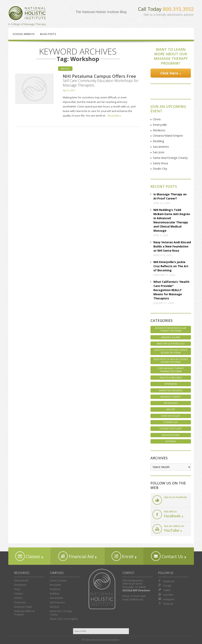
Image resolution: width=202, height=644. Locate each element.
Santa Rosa (160, 163)
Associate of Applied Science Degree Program (171, 351)
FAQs (17, 589)
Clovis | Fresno (58, 581)
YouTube (166, 594)
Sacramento (161, 147)
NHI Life (65, 69)
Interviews (171, 384)
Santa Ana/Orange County (170, 158)
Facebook (166, 581)
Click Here (169, 73)
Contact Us (167, 556)
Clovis (157, 119)
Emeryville (160, 125)
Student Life (171, 422)
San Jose (159, 152)
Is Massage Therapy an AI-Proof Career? (170, 196)
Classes (28, 556)
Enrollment (20, 585)
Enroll (123, 556)
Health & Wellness (171, 377)
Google (165, 585)
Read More (114, 116)
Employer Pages (23, 607)
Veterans (171, 441)
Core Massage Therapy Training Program (171, 370)
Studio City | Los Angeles (64, 619)
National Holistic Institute (27, 13)
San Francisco (57, 602)
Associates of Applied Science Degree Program (171, 361)
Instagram (166, 599)
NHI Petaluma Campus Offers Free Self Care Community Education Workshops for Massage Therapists (101, 80)
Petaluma (55, 589)
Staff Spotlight (171, 416)
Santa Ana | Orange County (61, 613)
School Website (24, 34)
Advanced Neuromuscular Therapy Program (171, 329)
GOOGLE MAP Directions (136, 590)
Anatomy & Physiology (171, 344)
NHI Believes (171, 403)
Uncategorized (171, 435)
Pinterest (166, 604)
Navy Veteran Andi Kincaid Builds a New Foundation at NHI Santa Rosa (172, 246)
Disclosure (20, 602)
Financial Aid (76, 556)
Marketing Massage (171, 390)
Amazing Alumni (171, 337)
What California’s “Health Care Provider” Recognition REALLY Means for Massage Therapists (171, 290)
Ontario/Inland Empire (168, 135)
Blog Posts (48, 34)
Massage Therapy (171, 397)
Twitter (164, 590)
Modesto (159, 130)
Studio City (160, 168)
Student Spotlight (171, 428)
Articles (18, 598)
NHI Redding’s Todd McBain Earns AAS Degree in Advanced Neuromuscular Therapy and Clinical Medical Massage (172, 220)
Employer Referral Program (24, 613)
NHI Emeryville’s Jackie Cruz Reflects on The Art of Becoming (171, 266)
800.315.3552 (178, 9)
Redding (158, 141)
